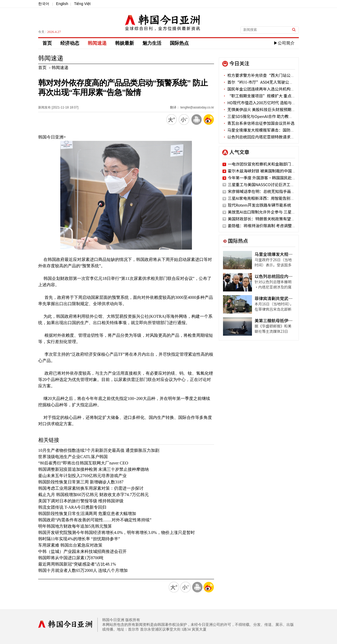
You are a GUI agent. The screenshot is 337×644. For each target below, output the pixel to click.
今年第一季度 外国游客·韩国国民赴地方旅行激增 (272, 178)
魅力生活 (152, 43)
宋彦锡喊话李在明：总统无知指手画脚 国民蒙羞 (270, 191)
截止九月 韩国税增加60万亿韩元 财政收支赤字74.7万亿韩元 (93, 495)
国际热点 (179, 43)
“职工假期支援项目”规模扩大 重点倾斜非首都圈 (269, 96)
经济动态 (70, 43)
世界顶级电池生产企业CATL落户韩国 (73, 457)
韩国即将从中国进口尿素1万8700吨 (71, 558)
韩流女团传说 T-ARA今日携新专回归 (72, 507)
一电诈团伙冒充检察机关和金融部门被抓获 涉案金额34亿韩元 (282, 164)
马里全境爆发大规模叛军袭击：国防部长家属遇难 (268, 130)
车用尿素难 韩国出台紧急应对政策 (70, 545)
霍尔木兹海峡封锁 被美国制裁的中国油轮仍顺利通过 (274, 171)
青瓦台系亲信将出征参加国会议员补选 (258, 123)
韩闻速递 (97, 43)
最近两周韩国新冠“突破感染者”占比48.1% (77, 564)
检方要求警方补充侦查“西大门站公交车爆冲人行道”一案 (276, 75)
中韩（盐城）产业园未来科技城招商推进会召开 (82, 551)
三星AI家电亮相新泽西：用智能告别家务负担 (267, 198)
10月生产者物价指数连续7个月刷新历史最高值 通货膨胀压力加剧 (99, 450)
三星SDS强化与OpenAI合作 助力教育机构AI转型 (267, 116)
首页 (47, 43)
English (62, 4)
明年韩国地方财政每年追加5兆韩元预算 (75, 526)
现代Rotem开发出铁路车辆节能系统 (259, 205)
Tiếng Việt (82, 4)
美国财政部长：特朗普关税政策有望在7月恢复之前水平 (276, 219)
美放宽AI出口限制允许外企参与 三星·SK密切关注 (272, 212)
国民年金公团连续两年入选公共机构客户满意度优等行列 (274, 89)
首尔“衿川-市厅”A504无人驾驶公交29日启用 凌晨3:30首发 (278, 82)
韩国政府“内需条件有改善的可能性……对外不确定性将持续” (95, 520)
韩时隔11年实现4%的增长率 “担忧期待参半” (79, 539)
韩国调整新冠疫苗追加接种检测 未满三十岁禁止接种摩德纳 (93, 469)
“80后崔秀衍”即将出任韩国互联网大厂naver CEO (83, 463)
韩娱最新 (125, 43)
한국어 (44, 4)
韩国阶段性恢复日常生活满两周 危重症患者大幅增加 (87, 514)
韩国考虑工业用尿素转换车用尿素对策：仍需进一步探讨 (91, 488)
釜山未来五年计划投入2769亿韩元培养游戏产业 (82, 476)
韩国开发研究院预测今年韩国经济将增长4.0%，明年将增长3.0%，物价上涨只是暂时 (117, 532)
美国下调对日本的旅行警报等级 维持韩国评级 (81, 501)
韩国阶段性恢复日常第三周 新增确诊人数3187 (81, 482)
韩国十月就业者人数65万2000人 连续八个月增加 (83, 570)
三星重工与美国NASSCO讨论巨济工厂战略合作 (269, 184)
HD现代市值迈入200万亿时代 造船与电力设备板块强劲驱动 (277, 103)
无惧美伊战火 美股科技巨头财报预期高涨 (261, 109)
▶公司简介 (284, 43)
